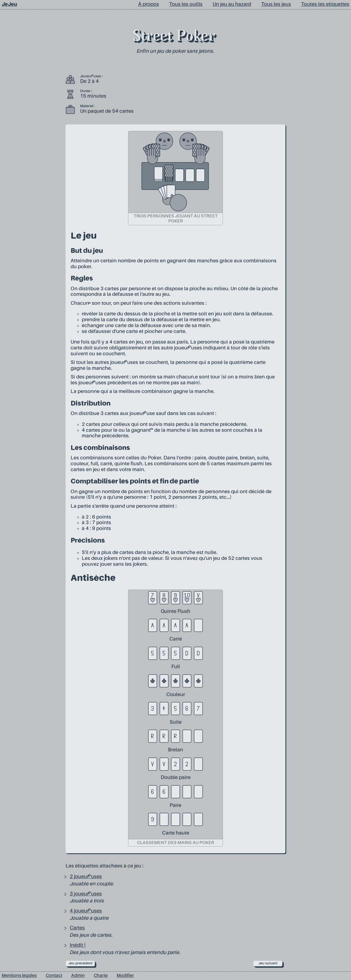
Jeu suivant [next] (268, 963)
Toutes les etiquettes (325, 4)
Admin (78, 976)
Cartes (77, 928)
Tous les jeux (276, 4)
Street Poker (174, 37)
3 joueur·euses (86, 894)
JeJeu (9, 4)
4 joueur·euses (86, 911)
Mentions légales (19, 976)
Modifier (125, 976)
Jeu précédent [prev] (80, 963)
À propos (149, 4)
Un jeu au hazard (232, 4)
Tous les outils (186, 4)
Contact (54, 976)
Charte (101, 976)
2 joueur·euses (86, 877)
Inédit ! (78, 945)
